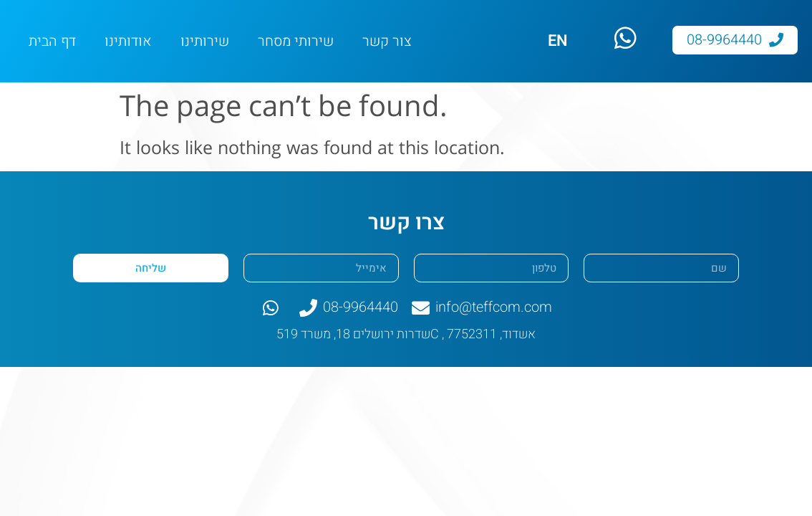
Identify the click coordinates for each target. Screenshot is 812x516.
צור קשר (387, 41)
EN (558, 41)
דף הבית (52, 41)
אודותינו (128, 41)
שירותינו (205, 41)
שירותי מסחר (296, 41)
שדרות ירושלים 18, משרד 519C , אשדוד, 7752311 (406, 334)
